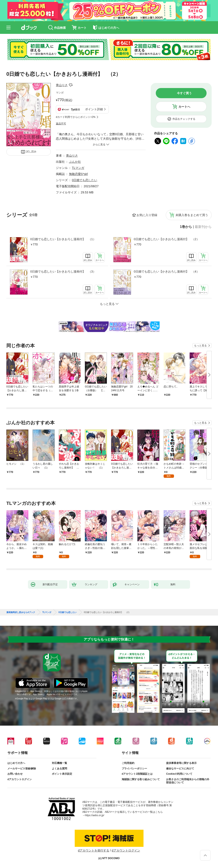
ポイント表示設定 (62, 774)
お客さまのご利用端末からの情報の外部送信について (188, 781)
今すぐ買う (184, 93)
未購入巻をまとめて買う (192, 215)
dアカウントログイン (20, 779)
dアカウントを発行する (94, 850)
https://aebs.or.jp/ (95, 815)
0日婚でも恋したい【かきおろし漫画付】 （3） (63, 271)
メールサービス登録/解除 (22, 769)
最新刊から (203, 227)
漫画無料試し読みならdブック (21, 612)
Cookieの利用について (179, 774)
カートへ (184, 107)
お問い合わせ (15, 774)
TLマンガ (78, 168)
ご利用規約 (128, 763)
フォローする (71, 85)
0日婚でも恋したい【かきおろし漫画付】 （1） (63, 239)
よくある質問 (59, 769)
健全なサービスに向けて (180, 769)
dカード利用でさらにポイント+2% (76, 117)
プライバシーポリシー (134, 769)
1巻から (186, 227)
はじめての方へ (16, 763)
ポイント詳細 (94, 109)
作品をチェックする (184, 119)
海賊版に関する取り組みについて (141, 779)
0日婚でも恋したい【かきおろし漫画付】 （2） (167, 239)
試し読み (31, 152)
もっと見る (200, 346)
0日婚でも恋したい (85, 180)
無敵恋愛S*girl (78, 174)
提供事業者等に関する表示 (181, 763)
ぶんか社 (75, 162)
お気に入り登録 (147, 215)
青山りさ (62, 85)
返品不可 (61, 124)
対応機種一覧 (59, 763)
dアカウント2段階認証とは (137, 774)
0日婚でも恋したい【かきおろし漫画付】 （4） (167, 271)
